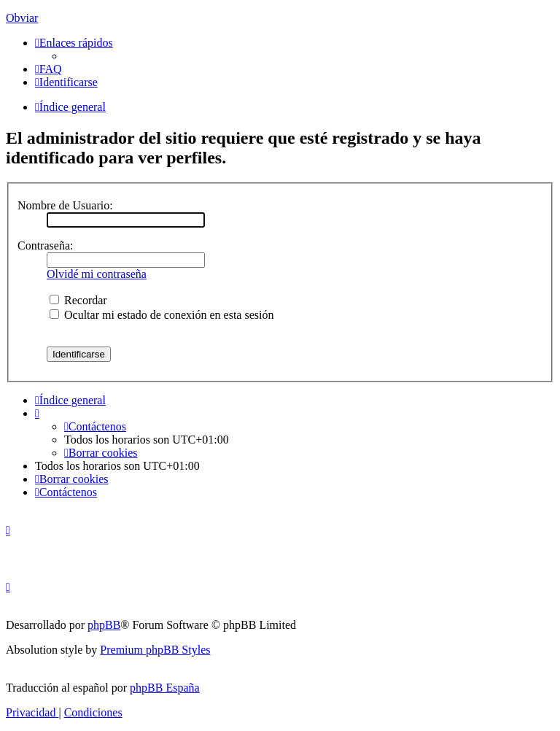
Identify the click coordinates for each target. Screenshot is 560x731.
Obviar (22, 18)
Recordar (78, 300)
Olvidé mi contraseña (97, 274)
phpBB (104, 625)
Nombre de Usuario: (65, 205)
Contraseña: (45, 245)
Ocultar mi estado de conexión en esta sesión (162, 315)
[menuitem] (48, 69)
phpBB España (165, 688)
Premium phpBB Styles (155, 650)
